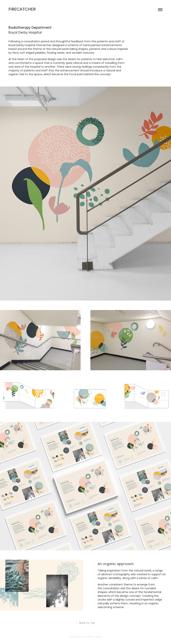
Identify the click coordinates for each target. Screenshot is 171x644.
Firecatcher (22, 10)
